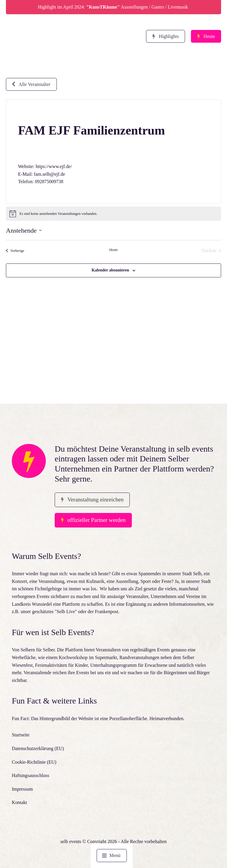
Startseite (21, 735)
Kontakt (20, 802)
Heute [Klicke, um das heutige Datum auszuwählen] (114, 250)
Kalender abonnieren (110, 270)
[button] (166, 36)
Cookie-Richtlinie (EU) (34, 762)
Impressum (22, 789)
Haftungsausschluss (30, 775)
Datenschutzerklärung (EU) (38, 748)
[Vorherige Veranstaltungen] (15, 251)
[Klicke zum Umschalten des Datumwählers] (24, 230)
